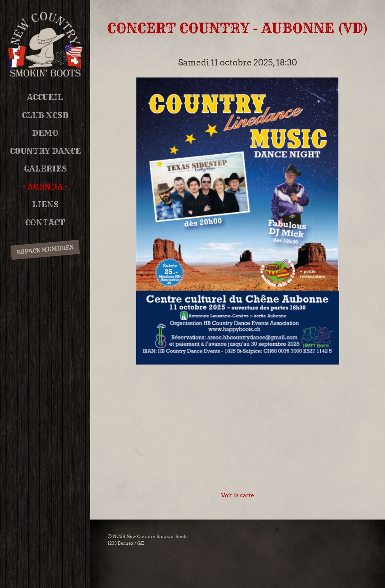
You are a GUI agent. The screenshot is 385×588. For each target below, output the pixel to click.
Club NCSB (45, 115)
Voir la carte (238, 495)
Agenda (45, 187)
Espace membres (45, 249)
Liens (45, 204)
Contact (45, 223)
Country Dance (45, 151)
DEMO (45, 133)
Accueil (45, 97)
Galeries (45, 169)
